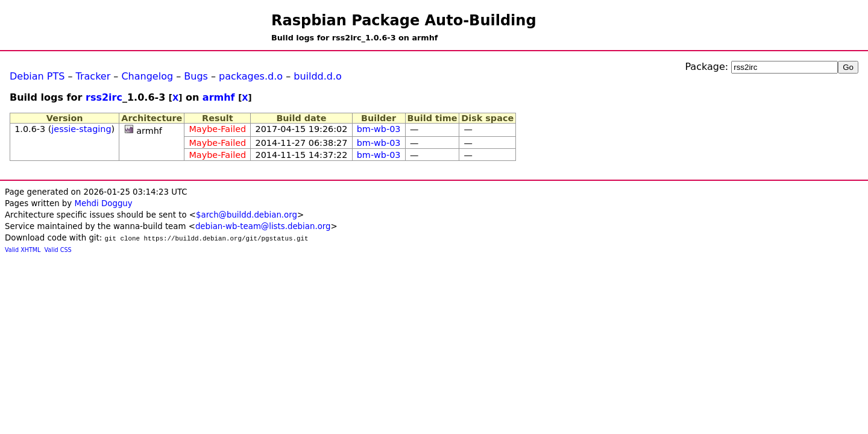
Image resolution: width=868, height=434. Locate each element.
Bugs (196, 76)
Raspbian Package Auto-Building (404, 20)
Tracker (93, 76)
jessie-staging (81, 129)
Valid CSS (58, 250)
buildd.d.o (318, 76)
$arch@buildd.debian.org (247, 215)
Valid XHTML (23, 250)
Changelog (147, 76)
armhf (219, 97)
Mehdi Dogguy (103, 203)
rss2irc (104, 97)
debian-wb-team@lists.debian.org (263, 226)
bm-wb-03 (379, 129)
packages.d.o (251, 76)
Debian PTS (37, 76)
